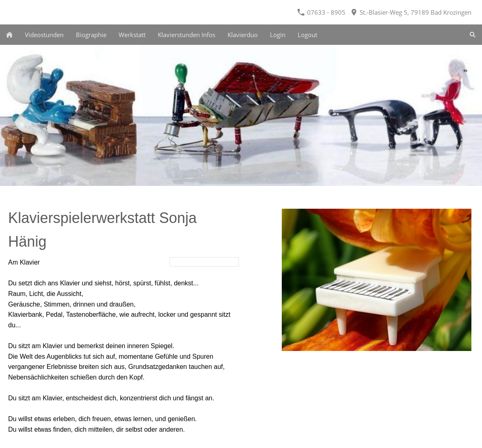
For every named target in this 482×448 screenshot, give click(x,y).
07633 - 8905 (321, 12)
